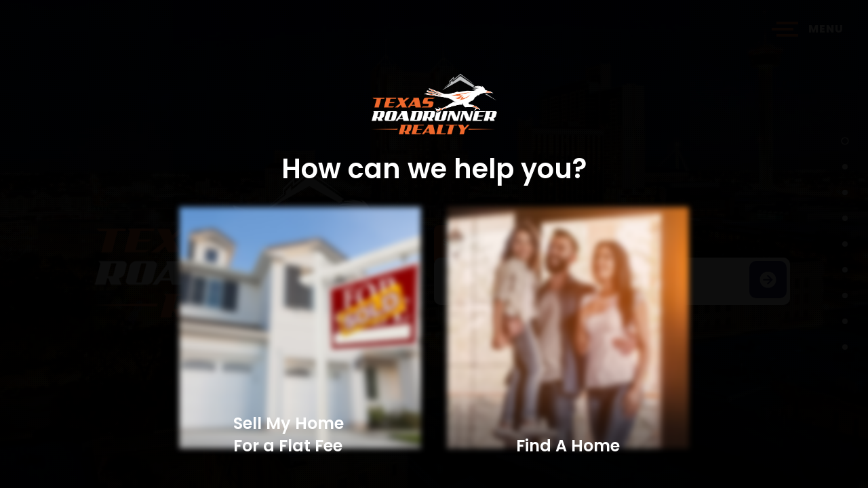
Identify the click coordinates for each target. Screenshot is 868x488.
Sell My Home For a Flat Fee (289, 434)
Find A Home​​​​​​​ (568, 446)
